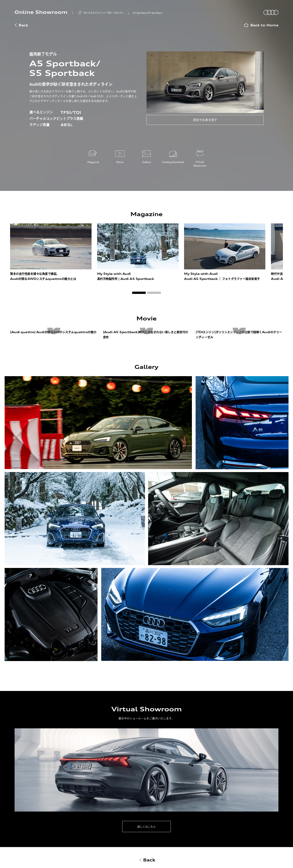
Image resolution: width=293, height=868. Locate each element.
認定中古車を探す (205, 120)
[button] (139, 293)
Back (21, 25)
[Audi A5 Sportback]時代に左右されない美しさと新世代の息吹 (146, 335)
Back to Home (261, 25)
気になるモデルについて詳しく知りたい (104, 13)
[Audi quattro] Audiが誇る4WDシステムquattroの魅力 (53, 332)
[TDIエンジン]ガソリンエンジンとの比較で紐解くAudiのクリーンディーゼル (239, 335)
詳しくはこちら (146, 827)
